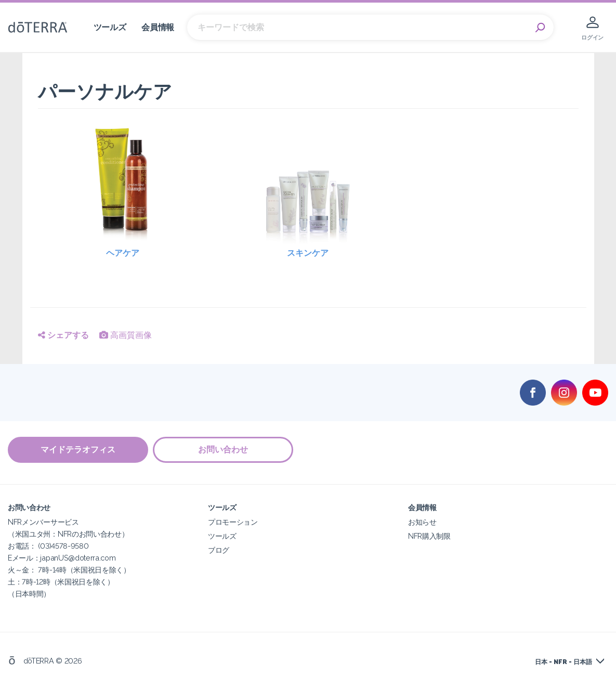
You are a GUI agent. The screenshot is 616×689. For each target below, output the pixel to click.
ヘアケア (123, 253)
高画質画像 (126, 335)
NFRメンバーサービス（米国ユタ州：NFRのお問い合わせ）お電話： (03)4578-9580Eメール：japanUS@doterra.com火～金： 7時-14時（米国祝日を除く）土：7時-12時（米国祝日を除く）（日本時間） (69, 557)
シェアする (63, 335)
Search (541, 28)
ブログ (219, 549)
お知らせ (422, 521)
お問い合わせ (224, 450)
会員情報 (158, 27)
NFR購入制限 (429, 535)
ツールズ (110, 27)
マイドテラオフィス (78, 450)
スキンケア (308, 253)
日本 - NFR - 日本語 (563, 661)
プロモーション (233, 521)
